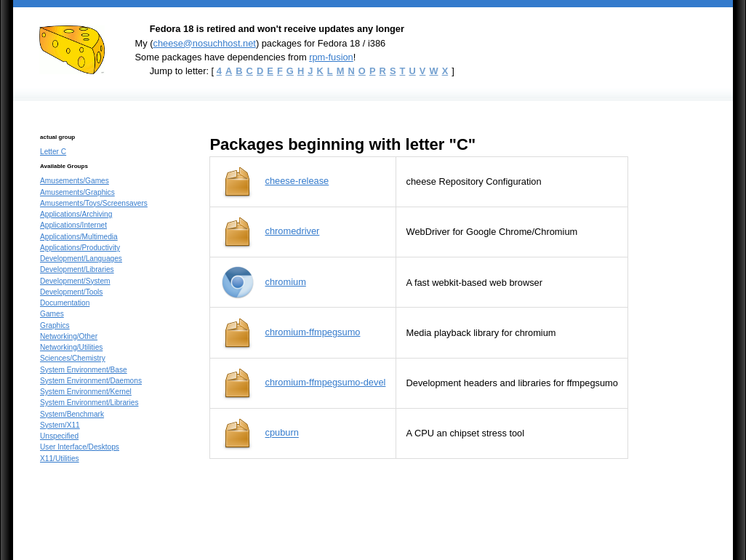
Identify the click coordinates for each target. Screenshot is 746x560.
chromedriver (293, 231)
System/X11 (60, 425)
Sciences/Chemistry (73, 358)
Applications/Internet (73, 225)
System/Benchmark (72, 414)
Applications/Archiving (76, 214)
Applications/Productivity (80, 248)
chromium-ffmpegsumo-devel (326, 382)
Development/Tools (71, 292)
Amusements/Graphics (77, 192)
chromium (286, 282)
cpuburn (282, 433)
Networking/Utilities (71, 347)
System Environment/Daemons (91, 381)
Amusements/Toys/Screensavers (94, 203)
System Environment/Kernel (86, 392)
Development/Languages (81, 259)
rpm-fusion (331, 57)
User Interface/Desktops (80, 447)
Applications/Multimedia (79, 237)
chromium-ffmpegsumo (313, 332)
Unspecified (59, 436)
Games (52, 314)
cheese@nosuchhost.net (204, 43)
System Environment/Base (84, 370)
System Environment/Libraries (89, 403)
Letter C (53, 152)
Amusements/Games (75, 181)
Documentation (65, 303)
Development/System (75, 281)
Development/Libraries (77, 269)
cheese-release (297, 181)
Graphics (55, 325)
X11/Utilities (60, 459)
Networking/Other (69, 336)
